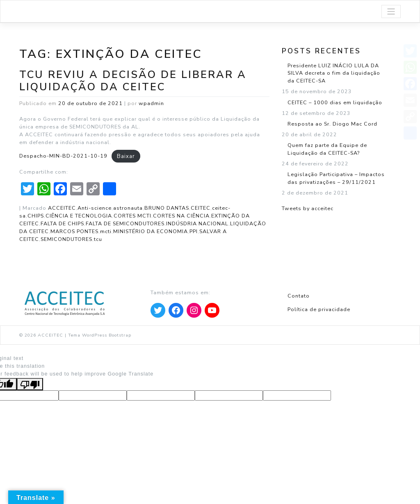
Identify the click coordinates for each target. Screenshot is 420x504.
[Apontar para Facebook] (176, 310)
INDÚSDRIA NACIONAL (197, 223)
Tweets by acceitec (308, 208)
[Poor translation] (30, 384)
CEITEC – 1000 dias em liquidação (335, 102)
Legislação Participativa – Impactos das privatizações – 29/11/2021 (336, 178)
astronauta (128, 208)
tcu (98, 239)
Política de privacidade (319, 309)
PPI (194, 231)
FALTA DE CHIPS (62, 223)
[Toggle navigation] (391, 12)
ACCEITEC (62, 208)
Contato (299, 296)
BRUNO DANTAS (167, 208)
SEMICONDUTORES (66, 239)
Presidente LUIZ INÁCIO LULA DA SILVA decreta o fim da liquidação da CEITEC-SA (334, 73)
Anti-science (95, 208)
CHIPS (36, 216)
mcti (106, 231)
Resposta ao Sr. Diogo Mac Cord (332, 124)
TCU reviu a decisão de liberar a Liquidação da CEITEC (133, 81)
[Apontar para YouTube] (212, 310)
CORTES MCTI (132, 216)
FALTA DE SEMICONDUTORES (125, 223)
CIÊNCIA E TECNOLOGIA (79, 216)
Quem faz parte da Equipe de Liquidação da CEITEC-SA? (327, 149)
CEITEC (201, 208)
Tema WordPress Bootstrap (100, 335)
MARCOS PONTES (74, 231)
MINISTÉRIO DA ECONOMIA (151, 231)
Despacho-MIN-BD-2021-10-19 (63, 156)
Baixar (126, 156)
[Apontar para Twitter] (158, 310)
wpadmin (151, 103)
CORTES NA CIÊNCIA (181, 216)
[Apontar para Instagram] (194, 310)
